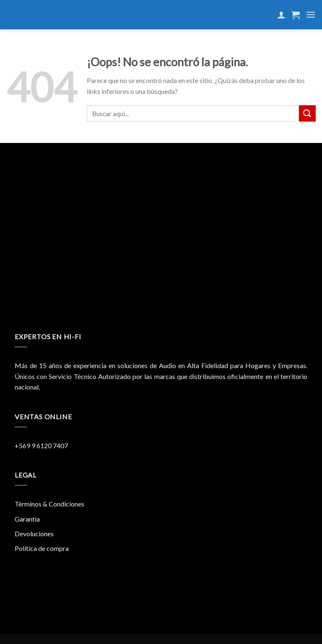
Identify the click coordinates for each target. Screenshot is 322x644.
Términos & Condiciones (49, 504)
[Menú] (311, 14)
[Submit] (307, 113)
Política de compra (42, 548)
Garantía (27, 519)
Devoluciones (34, 534)
